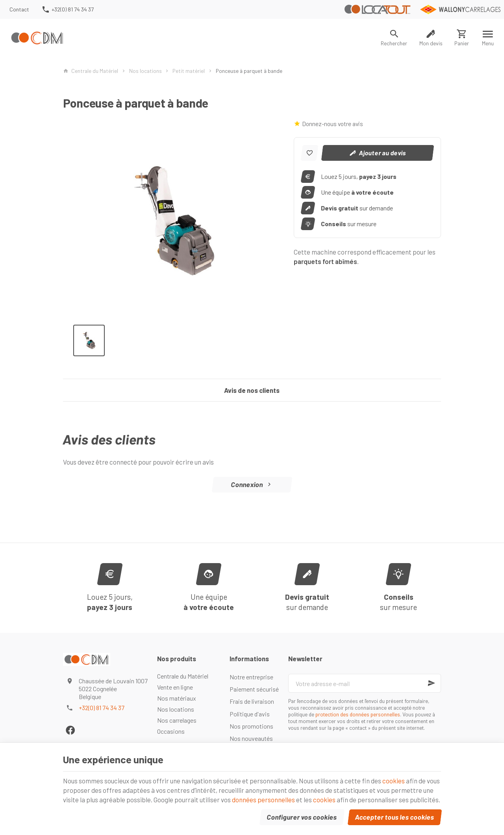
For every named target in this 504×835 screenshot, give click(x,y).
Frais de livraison (252, 701)
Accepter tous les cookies (395, 817)
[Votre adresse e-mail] (365, 683)
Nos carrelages (177, 720)
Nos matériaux (177, 698)
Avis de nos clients (252, 390)
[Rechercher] (394, 38)
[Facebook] (70, 730)
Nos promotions (251, 726)
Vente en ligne (175, 687)
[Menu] (488, 38)
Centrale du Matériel (91, 71)
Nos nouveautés (251, 738)
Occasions (171, 731)
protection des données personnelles (358, 714)
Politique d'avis (250, 714)
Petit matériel (189, 71)
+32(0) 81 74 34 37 (102, 708)
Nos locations (145, 71)
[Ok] (432, 683)
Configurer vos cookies (302, 817)
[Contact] (19, 9)
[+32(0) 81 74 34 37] (67, 9)
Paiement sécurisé (254, 689)
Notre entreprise (251, 677)
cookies (394, 781)
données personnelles (263, 800)
